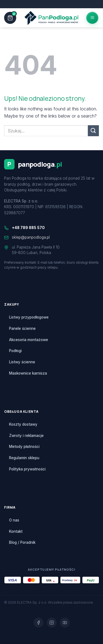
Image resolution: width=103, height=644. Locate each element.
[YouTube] (65, 623)
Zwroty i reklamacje (26, 436)
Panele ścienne (22, 328)
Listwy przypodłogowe (29, 317)
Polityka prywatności (27, 469)
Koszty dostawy (23, 424)
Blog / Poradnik (22, 542)
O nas (14, 520)
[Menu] (92, 18)
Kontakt (16, 531)
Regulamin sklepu (24, 458)
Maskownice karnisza (28, 373)
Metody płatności (24, 447)
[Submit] (93, 131)
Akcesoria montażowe (29, 340)
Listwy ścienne (22, 362)
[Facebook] (38, 623)
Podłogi (15, 351)
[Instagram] (52, 623)
